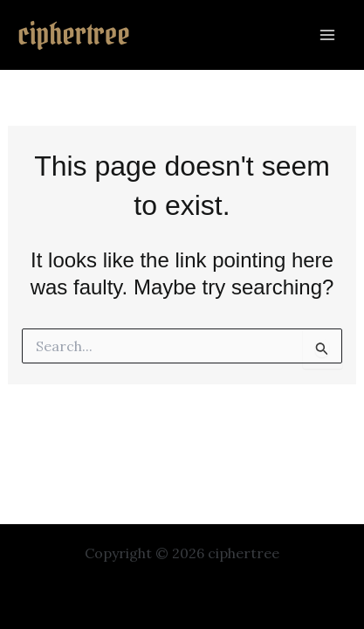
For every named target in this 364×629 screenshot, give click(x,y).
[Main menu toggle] (327, 35)
